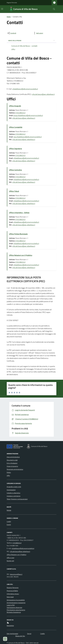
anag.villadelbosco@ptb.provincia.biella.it (28, 115)
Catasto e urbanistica (13, 493)
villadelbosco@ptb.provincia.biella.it (25, 89)
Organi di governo (12, 466)
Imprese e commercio (14, 496)
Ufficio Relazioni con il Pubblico (21, 255)
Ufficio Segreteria (15, 149)
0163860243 (17, 543)
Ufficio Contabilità (16, 127)
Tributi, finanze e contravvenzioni (17, 499)
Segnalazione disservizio (14, 607)
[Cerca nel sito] (53, 9)
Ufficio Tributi (14, 191)
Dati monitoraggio (12, 634)
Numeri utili (10, 561)
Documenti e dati (12, 460)
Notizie (9, 510)
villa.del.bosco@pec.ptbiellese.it (43, 94)
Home (9, 17)
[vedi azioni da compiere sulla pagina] (38, 33)
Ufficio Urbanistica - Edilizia (19, 213)
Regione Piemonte (12, 3)
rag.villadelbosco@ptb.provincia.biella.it (28, 137)
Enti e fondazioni (12, 463)
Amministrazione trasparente (16, 603)
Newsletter (10, 626)
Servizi (29, 634)
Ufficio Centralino (15, 170)
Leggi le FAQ (11, 605)
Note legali (10, 597)
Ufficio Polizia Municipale (18, 234)
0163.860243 (20, 113)
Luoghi (9, 521)
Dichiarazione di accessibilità (16, 600)
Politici (9, 472)
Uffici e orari (10, 558)
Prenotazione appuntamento (16, 610)
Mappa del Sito (20, 636)
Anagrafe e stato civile (14, 487)
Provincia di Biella (12, 591)
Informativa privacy (13, 594)
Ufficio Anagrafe (15, 106)
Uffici (8, 475)
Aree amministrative (13, 457)
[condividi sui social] (12, 33)
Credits (43, 634)
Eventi (9, 525)
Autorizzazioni (11, 490)
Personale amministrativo (15, 469)
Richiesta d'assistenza (14, 612)
